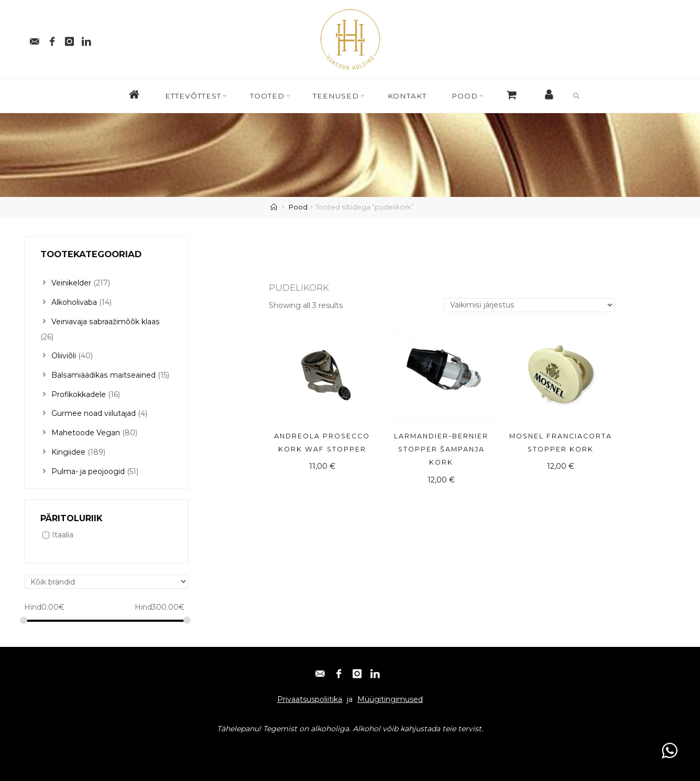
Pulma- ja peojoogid (88, 467)
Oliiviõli (64, 354)
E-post (41, 745)
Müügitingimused (390, 695)
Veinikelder (71, 283)
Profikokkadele (79, 392)
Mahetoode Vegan (86, 430)
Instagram (119, 745)
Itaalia (63, 531)
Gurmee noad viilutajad (94, 411)
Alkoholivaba (74, 302)
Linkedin (160, 745)
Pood (298, 207)
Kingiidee (68, 448)
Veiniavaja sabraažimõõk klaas (105, 321)
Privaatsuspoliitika (310, 695)
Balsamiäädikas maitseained (103, 373)
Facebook (76, 745)
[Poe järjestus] (530, 306)
